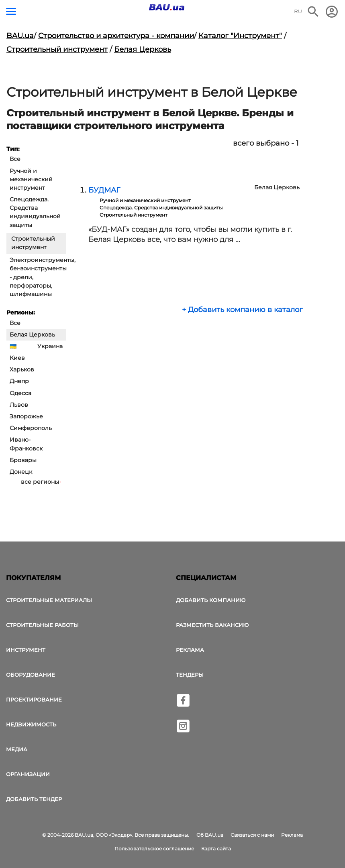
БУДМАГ (104, 190)
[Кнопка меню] (11, 11)
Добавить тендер (34, 799)
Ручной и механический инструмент (31, 179)
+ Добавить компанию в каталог (242, 310)
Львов (19, 405)
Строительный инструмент (57, 49)
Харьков (22, 369)
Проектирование (34, 700)
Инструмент (26, 650)
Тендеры (190, 675)
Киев (17, 358)
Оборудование (31, 675)
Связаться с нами (252, 835)
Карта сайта (216, 849)
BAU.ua (20, 36)
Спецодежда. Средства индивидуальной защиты (35, 212)
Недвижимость (31, 724)
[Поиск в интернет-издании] (313, 12)
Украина (50, 346)
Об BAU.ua (210, 835)
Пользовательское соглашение (154, 849)
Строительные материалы (49, 600)
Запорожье (26, 416)
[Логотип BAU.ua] (167, 7)
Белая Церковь (143, 49)
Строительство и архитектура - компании (116, 36)
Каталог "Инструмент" (240, 36)
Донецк (21, 472)
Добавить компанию (211, 600)
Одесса (20, 393)
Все (15, 159)
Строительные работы (42, 625)
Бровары (23, 460)
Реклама (190, 650)
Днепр (19, 381)
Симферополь (31, 428)
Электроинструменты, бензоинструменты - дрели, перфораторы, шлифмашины (38, 277)
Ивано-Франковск (26, 444)
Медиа (17, 749)
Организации (28, 774)
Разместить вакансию (212, 625)
